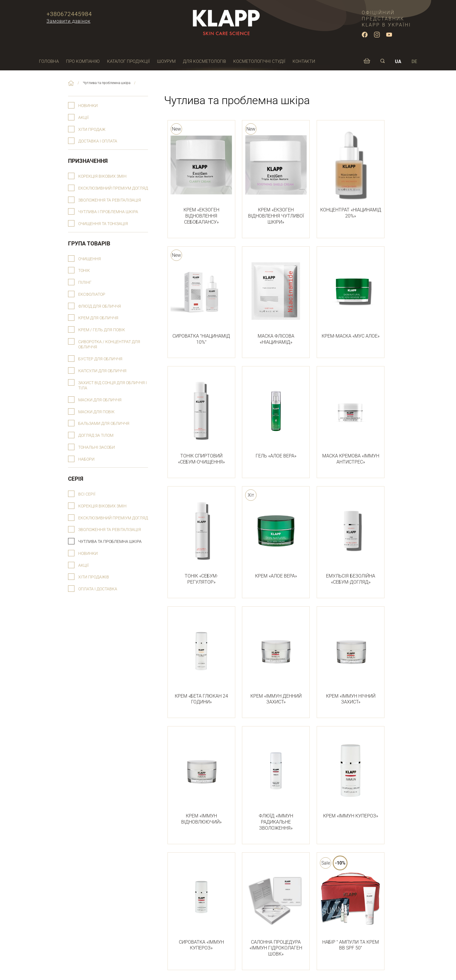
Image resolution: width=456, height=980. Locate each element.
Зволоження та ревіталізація (110, 200)
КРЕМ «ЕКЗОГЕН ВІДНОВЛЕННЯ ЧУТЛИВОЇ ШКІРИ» (276, 176)
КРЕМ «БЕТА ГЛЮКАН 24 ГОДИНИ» (201, 659)
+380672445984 (69, 14)
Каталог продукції (128, 61)
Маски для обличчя (100, 400)
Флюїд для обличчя (100, 306)
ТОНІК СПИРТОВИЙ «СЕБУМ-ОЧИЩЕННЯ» (201, 419)
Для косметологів (204, 61)
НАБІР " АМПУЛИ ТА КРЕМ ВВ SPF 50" (351, 905)
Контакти (304, 61)
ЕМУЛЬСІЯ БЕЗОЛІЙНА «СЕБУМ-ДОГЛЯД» (351, 539)
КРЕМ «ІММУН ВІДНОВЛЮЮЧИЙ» (201, 779)
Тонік (84, 271)
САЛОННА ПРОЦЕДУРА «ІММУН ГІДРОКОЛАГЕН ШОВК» (276, 908)
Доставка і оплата (98, 141)
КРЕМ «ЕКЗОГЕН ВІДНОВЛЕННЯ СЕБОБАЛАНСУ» (201, 176)
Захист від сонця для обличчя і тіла (113, 386)
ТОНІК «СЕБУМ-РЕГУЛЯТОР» (201, 539)
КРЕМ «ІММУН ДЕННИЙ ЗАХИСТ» (276, 659)
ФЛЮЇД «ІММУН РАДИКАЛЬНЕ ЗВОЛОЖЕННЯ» (276, 782)
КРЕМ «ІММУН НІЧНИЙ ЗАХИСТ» (351, 659)
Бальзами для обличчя (104, 424)
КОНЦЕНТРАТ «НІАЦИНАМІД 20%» (351, 173)
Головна (49, 61)
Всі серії (87, 494)
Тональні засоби (97, 447)
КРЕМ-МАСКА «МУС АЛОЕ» (351, 296)
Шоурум (166, 61)
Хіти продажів (94, 577)
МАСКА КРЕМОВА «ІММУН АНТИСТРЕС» (351, 419)
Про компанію (83, 61)
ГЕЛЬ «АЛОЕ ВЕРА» (276, 416)
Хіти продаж (92, 130)
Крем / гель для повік (102, 330)
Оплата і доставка (98, 589)
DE (414, 62)
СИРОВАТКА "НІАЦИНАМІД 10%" (201, 299)
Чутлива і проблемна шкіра (108, 212)
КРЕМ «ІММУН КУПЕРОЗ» (351, 776)
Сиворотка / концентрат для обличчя (109, 345)
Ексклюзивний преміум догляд (113, 188)
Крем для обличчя (98, 318)
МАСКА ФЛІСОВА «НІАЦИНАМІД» (276, 299)
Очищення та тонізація (103, 224)
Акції (83, 118)
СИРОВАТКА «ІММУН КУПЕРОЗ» (201, 905)
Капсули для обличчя (102, 371)
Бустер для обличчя (100, 359)
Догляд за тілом (96, 435)
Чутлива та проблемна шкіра (110, 542)
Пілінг (85, 283)
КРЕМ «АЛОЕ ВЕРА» (276, 536)
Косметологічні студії (259, 61)
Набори (86, 459)
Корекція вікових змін (102, 176)
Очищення (90, 259)
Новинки (88, 106)
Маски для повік (96, 412)
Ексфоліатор (92, 294)
